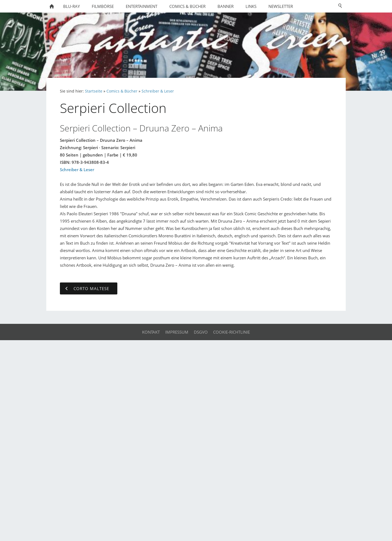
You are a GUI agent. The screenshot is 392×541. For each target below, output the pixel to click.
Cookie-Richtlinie (232, 332)
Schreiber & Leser (158, 91)
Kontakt (151, 332)
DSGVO (201, 332)
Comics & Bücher (122, 91)
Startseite (94, 91)
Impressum (177, 332)
